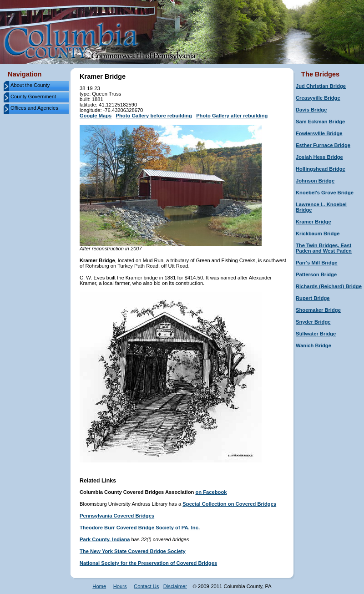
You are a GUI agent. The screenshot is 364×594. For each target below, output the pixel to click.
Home (99, 586)
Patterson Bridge (316, 274)
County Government (33, 96)
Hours (120, 586)
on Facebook (211, 492)
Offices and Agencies (34, 108)
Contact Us (146, 586)
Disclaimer (175, 586)
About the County (30, 85)
